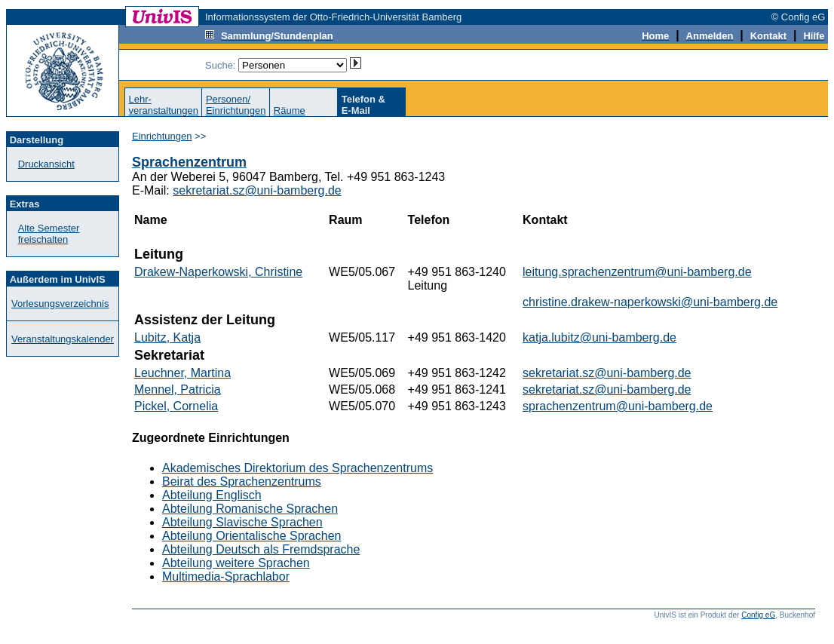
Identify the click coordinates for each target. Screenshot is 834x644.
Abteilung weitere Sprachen (236, 563)
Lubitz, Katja (167, 337)
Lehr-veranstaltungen (163, 105)
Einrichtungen (162, 136)
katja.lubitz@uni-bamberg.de (599, 337)
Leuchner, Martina (182, 373)
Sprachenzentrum (189, 162)
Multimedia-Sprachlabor (226, 577)
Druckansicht (46, 164)
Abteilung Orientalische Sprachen (251, 536)
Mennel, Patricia (178, 389)
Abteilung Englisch (212, 495)
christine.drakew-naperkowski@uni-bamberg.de (650, 302)
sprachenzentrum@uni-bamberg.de (618, 406)
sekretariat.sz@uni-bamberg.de (257, 190)
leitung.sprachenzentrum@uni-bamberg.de (637, 272)
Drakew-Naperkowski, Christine (218, 272)
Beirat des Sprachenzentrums (242, 481)
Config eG (758, 615)
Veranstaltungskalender (63, 339)
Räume (290, 110)
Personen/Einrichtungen (236, 105)
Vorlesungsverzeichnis (60, 304)
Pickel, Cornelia (176, 406)
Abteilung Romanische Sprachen (250, 509)
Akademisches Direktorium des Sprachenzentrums (297, 468)
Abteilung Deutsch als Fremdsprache (261, 549)
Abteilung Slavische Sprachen (242, 522)
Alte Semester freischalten (49, 234)
